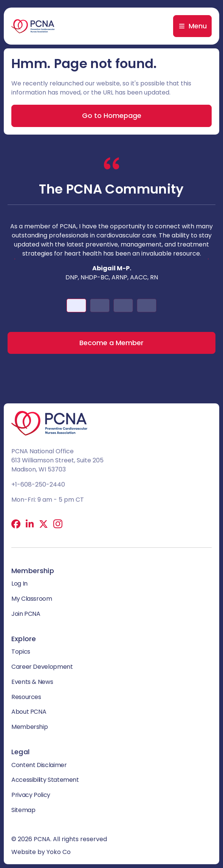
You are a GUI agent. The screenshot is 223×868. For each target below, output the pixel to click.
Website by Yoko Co (41, 852)
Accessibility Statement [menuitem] (45, 780)
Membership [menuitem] (29, 727)
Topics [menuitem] (21, 652)
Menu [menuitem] (198, 26)
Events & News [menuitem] (32, 682)
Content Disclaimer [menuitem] (39, 765)
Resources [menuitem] (26, 697)
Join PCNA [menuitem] (26, 614)
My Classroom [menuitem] (32, 599)
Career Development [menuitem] (42, 667)
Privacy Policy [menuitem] (31, 795)
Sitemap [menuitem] (23, 810)
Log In (19, 584)
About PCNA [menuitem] (29, 712)
